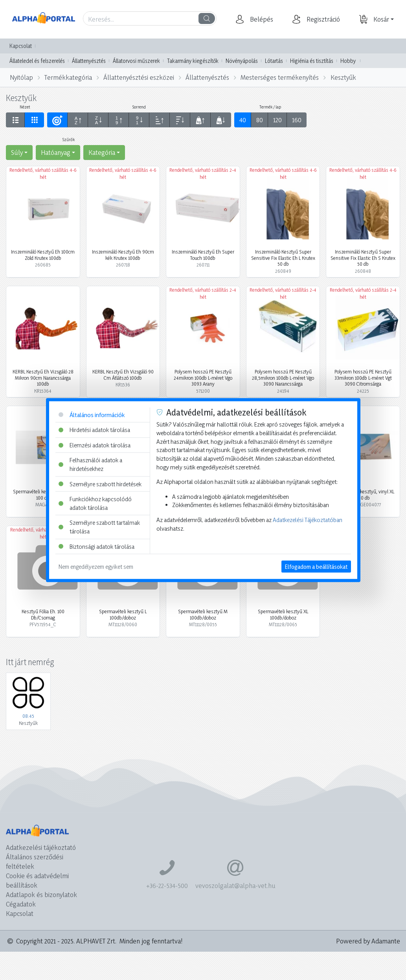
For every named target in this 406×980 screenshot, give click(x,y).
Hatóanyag (56, 152)
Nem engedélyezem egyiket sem (96, 567)
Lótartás (274, 61)
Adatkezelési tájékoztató (41, 847)
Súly (17, 152)
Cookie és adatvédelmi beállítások (37, 880)
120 (277, 120)
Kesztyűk (343, 77)
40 (243, 120)
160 (297, 120)
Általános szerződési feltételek (35, 861)
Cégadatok (21, 904)
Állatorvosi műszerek (136, 61)
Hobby (348, 61)
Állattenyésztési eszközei (139, 77)
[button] (261, 19)
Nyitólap (21, 77)
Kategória (102, 152)
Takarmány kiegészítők (193, 61)
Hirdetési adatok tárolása (94, 430)
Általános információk (92, 415)
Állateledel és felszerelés (37, 61)
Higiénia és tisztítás (312, 61)
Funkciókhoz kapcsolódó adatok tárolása (95, 503)
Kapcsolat (21, 46)
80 (260, 120)
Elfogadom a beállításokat (316, 567)
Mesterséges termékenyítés (280, 77)
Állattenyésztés (89, 61)
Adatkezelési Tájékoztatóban (308, 520)
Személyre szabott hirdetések (100, 484)
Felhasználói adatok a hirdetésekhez (90, 464)
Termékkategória (68, 77)
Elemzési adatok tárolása (95, 445)
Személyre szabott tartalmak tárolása (99, 527)
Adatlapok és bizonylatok (41, 895)
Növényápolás (242, 61)
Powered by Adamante (368, 941)
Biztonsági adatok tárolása (96, 546)
